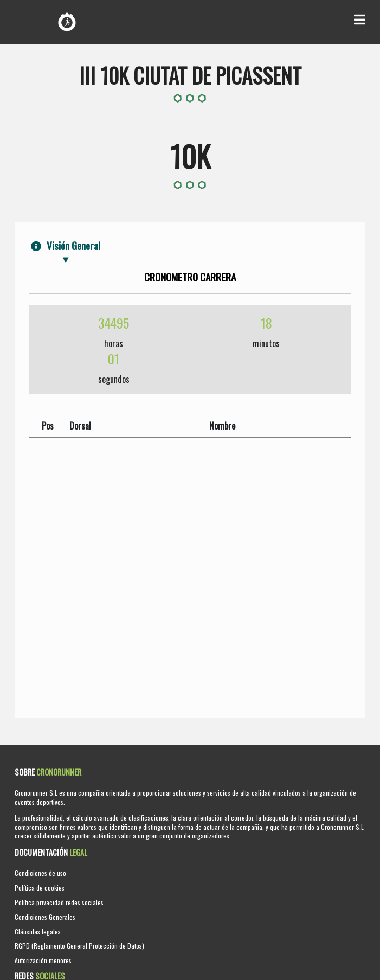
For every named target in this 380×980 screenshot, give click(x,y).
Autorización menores (43, 960)
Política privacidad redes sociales (59, 902)
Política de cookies (40, 888)
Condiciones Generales (45, 917)
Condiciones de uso (40, 873)
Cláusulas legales (38, 931)
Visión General (66, 245)
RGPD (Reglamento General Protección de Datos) (79, 946)
